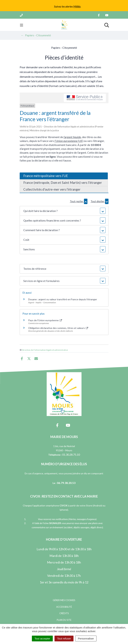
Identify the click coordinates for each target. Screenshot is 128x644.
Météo (77, 6)
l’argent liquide (72, 137)
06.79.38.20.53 (66, 483)
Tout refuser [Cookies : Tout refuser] (64, 639)
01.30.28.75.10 (71, 455)
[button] (64, 211)
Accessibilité (64, 607)
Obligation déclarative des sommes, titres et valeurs (58, 328)
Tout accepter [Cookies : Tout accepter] (42, 639)
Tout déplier (100, 201)
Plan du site (64, 620)
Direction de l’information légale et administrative (45, 350)
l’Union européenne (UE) (69, 141)
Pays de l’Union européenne (45, 320)
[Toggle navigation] (22, 25)
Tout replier (79, 201)
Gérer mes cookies (64, 600)
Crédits (64, 613)
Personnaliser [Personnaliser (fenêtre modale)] (86, 639)
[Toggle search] (107, 25)
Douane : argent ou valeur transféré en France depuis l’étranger (63, 299)
